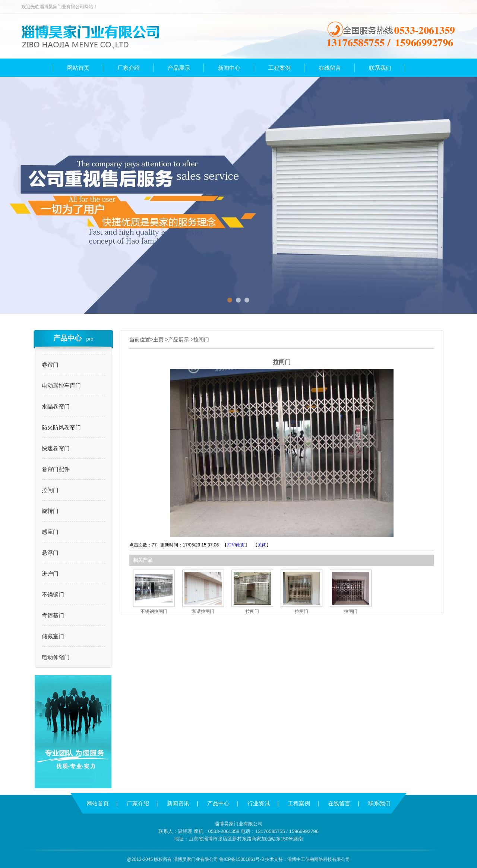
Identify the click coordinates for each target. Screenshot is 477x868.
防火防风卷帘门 (61, 427)
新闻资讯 (178, 803)
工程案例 (299, 803)
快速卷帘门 (56, 448)
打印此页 (236, 545)
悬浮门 (50, 553)
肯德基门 (53, 615)
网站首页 (98, 803)
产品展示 (179, 339)
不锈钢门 (53, 594)
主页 (158, 339)
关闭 (262, 545)
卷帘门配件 (56, 469)
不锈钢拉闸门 (154, 611)
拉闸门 (50, 490)
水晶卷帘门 (56, 406)
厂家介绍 (138, 803)
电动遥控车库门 (61, 386)
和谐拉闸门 (203, 611)
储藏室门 (53, 636)
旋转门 (50, 511)
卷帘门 (50, 365)
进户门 (50, 574)
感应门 (50, 532)
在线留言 (339, 803)
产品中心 (218, 803)
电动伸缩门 (56, 657)
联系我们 (379, 803)
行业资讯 (259, 803)
